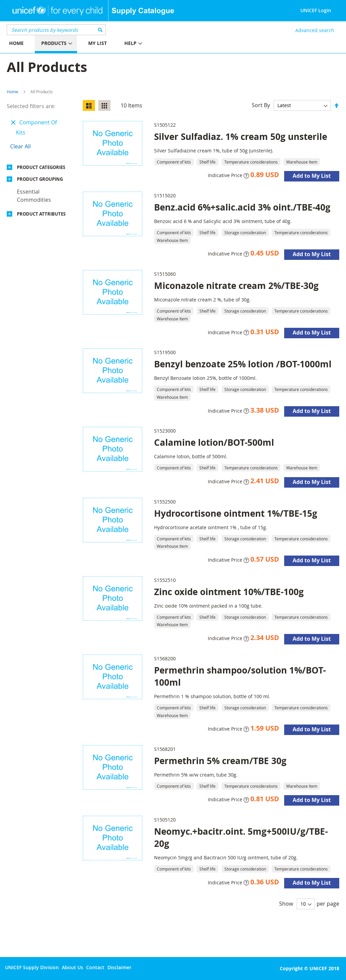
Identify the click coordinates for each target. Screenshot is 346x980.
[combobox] (56, 30)
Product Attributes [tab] (41, 214)
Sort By (261, 105)
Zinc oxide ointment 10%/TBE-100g (229, 592)
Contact (95, 967)
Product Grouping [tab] (40, 179)
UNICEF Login (316, 10)
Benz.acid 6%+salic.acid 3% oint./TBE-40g (242, 207)
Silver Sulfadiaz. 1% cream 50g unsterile (241, 137)
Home (13, 92)
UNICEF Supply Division (32, 967)
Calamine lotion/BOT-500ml (214, 442)
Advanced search (315, 30)
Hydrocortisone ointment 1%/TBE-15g (236, 513)
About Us (72, 967)
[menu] (86, 44)
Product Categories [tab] (41, 167)
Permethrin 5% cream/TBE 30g (220, 761)
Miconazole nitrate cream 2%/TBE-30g (236, 286)
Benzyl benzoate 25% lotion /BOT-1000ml (243, 364)
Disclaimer (119, 967)
